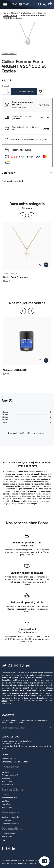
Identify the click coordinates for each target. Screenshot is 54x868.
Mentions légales (9, 759)
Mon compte (7, 781)
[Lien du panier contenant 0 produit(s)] (49, 4)
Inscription (6, 804)
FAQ (3, 840)
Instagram (8, 849)
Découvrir (27, 208)
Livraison (5, 795)
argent (4, 700)
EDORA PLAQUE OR (10, 273)
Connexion (6, 820)
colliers (35, 693)
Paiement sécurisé (9, 798)
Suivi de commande (10, 817)
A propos (5, 772)
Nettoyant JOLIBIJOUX (15, 370)
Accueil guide (7, 784)
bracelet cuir (43, 698)
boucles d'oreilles (23, 690)
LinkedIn (14, 849)
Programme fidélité (10, 775)
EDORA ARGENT (9, 53)
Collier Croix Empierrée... (16, 277)
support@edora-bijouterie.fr (21, 741)
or (51, 698)
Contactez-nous (8, 833)
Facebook (3, 849)
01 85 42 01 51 (19, 743)
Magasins (6, 778)
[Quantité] (5, 91)
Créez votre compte (10, 824)
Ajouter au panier (24, 92)
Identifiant (6, 801)
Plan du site (7, 837)
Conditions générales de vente (15, 762)
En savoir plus (19, 108)
